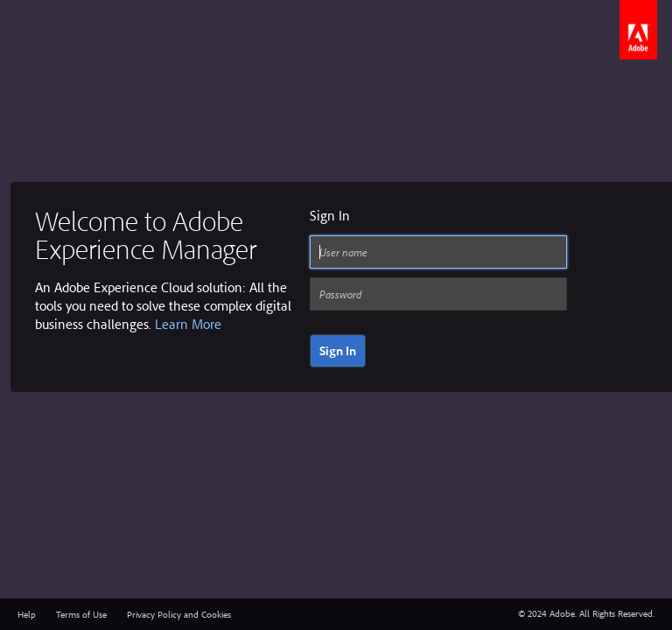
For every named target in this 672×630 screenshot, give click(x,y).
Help (27, 614)
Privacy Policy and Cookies (179, 614)
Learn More (188, 324)
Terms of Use (81, 614)
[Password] (438, 294)
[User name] (438, 252)
